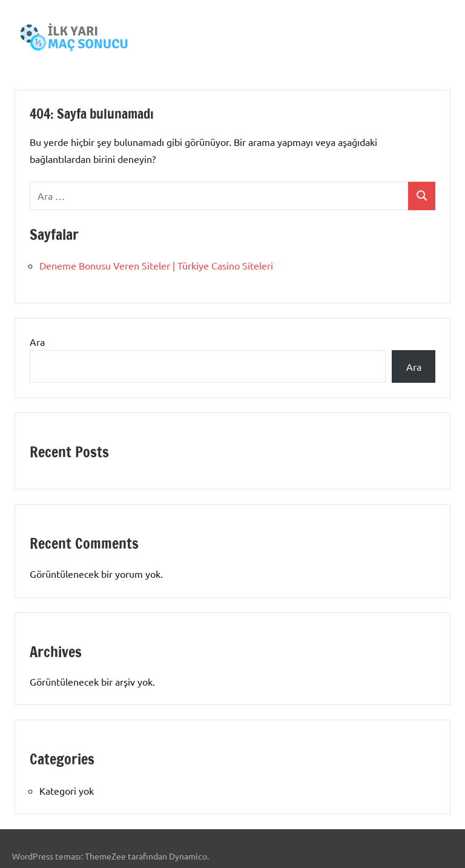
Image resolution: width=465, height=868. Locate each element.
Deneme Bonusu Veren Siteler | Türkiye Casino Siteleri (156, 265)
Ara (37, 342)
